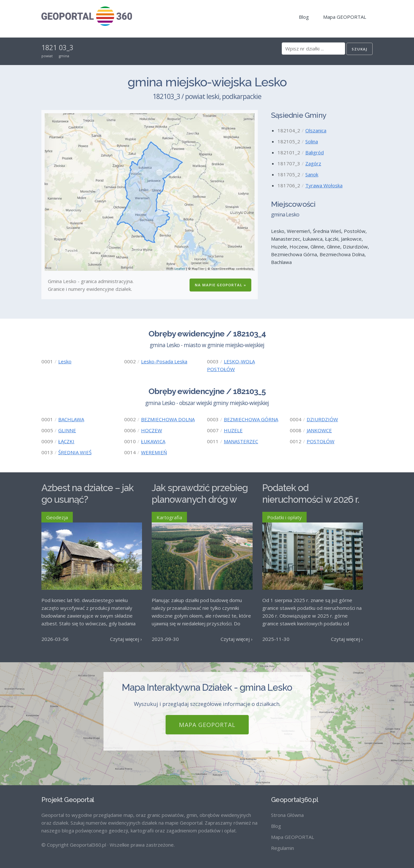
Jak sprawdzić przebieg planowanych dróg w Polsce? (200, 500)
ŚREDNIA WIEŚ (75, 452)
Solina (312, 141)
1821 (49, 48)
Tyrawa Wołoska (324, 185)
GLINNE (67, 430)
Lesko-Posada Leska (164, 361)
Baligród (315, 152)
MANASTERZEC (241, 441)
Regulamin (283, 848)
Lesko (65, 361)
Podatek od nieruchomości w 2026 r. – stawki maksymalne (311, 500)
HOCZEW (152, 430)
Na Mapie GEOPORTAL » (220, 285)
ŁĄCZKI (66, 441)
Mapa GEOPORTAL (345, 17)
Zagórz (313, 163)
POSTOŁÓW (321, 441)
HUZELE (233, 430)
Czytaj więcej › (126, 639)
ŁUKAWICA (153, 441)
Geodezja (57, 517)
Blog (304, 17)
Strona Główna (287, 815)
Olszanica (316, 130)
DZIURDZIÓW (322, 419)
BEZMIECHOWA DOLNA (168, 419)
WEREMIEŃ (154, 452)
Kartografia (169, 517)
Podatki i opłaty (284, 517)
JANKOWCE (319, 430)
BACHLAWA (71, 419)
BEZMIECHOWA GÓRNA (251, 419)
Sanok (312, 174)
